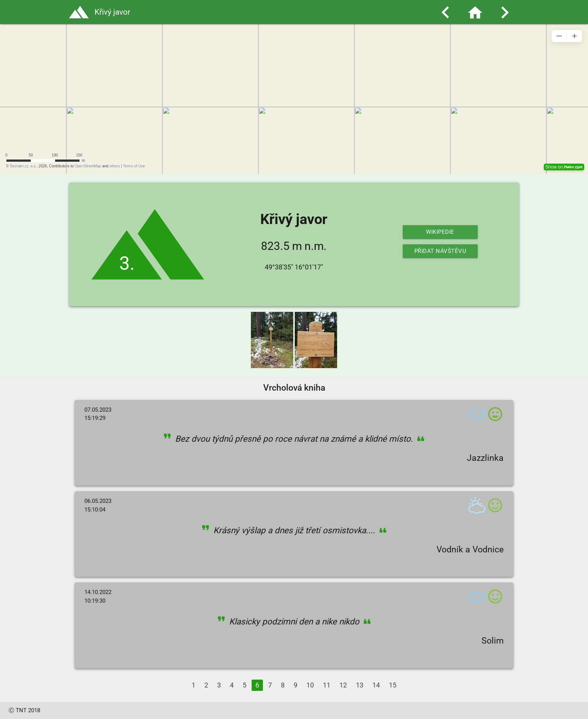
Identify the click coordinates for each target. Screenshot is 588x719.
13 (360, 685)
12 (343, 685)
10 (310, 685)
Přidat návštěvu (440, 251)
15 (393, 685)
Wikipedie (440, 232)
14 (376, 685)
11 (327, 685)
